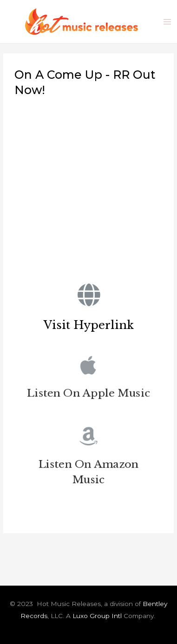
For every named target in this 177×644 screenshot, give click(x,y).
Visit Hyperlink (89, 325)
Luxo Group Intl (97, 616)
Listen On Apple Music (89, 395)
